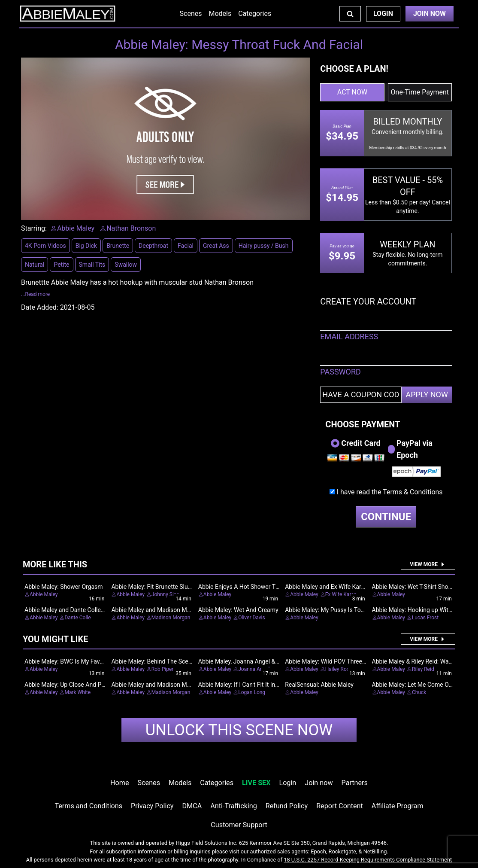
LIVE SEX (256, 783)
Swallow (126, 265)
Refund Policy (287, 806)
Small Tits (92, 265)
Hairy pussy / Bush (264, 246)
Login (383, 14)
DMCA (192, 806)
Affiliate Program (398, 806)
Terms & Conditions (413, 492)
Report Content (340, 806)
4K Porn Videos (45, 246)
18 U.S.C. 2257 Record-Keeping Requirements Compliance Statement (368, 860)
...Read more (35, 294)
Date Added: (40, 307)
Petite (61, 265)
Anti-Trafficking (234, 806)
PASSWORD (340, 372)
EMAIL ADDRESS (349, 337)
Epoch (318, 851)
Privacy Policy (152, 806)
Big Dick (86, 246)
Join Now (430, 14)
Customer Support (239, 825)
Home (119, 783)
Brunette (118, 246)
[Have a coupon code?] (361, 395)
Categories (255, 14)
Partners (355, 783)
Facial (186, 246)
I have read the (390, 492)
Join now (319, 783)
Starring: (34, 228)
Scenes (191, 14)
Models (220, 14)
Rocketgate (342, 851)
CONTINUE (386, 517)
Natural (35, 265)
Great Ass (216, 246)
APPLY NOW (427, 394)
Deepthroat (153, 246)
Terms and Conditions (88, 806)
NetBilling (375, 851)
